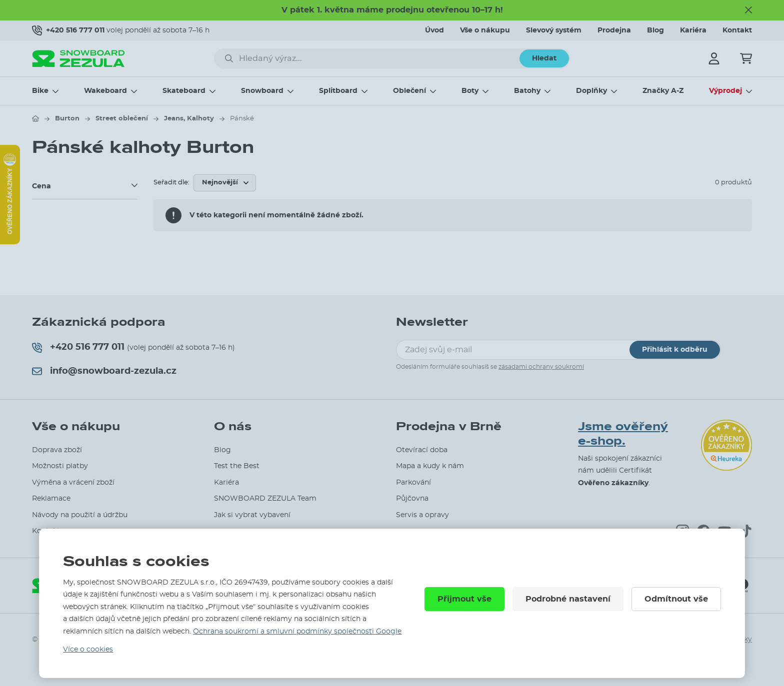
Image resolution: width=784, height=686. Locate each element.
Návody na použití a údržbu (80, 515)
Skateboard (184, 91)
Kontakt (737, 30)
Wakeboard (105, 91)
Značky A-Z (663, 91)
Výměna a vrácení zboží (73, 483)
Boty (470, 91)
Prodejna (614, 30)
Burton (67, 119)
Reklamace (51, 499)
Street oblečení (122, 119)
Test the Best (237, 466)
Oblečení (409, 91)
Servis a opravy (422, 515)
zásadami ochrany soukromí (541, 367)
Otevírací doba (422, 450)
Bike (40, 91)
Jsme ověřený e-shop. (623, 434)
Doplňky (591, 91)
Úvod (434, 30)
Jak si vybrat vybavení (252, 515)
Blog (655, 30)
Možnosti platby (60, 466)
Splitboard (338, 91)
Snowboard (262, 91)
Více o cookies (88, 650)
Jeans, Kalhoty (189, 119)
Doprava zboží (57, 450)
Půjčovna (412, 499)
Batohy (527, 91)
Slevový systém (554, 30)
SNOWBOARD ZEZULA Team (265, 499)
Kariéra (693, 30)
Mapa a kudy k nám (430, 466)
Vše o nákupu (485, 30)
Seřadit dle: (171, 183)
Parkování (413, 483)
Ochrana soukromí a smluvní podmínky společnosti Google (297, 632)
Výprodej (725, 91)
